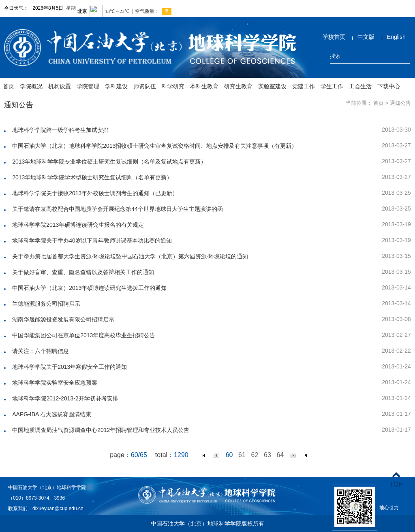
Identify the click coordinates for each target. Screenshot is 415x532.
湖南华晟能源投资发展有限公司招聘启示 (63, 319)
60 (229, 455)
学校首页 (334, 37)
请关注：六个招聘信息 (41, 351)
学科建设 (116, 86)
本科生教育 (204, 86)
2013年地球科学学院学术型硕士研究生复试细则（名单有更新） (92, 177)
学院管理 (88, 86)
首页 (9, 86)
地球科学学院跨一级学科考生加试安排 (60, 130)
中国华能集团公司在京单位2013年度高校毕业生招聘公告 (84, 335)
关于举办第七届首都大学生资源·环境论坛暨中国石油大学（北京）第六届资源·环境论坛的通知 (130, 256)
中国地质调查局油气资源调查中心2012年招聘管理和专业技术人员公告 (101, 430)
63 (267, 455)
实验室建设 (272, 86)
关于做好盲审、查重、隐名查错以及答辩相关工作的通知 (83, 272)
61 (242, 455)
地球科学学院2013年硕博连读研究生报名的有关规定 (78, 225)
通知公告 (400, 103)
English (396, 37)
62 (255, 455)
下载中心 (389, 86)
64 (280, 455)
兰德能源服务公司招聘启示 (46, 304)
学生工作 (332, 86)
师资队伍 (145, 86)
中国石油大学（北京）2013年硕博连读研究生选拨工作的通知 (89, 288)
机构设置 (60, 86)
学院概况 (31, 86)
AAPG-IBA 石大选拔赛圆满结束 (52, 414)
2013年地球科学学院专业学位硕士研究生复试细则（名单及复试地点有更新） (109, 162)
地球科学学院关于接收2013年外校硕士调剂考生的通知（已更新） (95, 193)
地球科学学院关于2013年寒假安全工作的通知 (70, 367)
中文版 (366, 37)
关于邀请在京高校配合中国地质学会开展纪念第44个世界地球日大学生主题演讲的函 (118, 209)
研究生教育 (238, 86)
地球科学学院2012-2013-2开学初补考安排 (65, 398)
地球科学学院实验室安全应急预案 (55, 383)
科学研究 (173, 86)
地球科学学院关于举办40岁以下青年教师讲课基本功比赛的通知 (92, 240)
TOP (396, 480)
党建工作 (304, 86)
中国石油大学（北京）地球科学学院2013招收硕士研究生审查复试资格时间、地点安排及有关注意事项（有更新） (155, 146)
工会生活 (360, 86)
